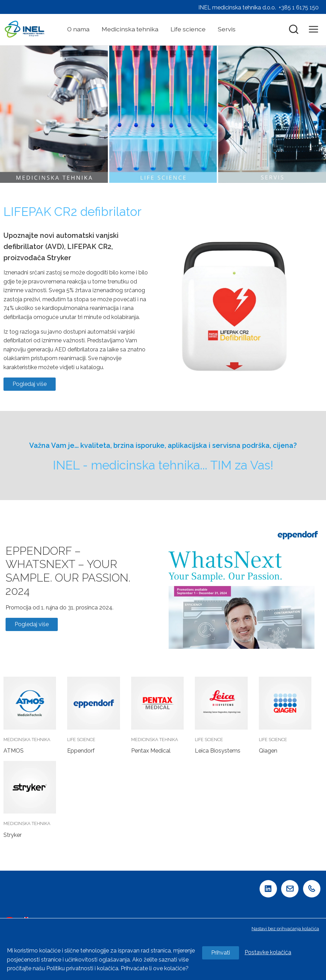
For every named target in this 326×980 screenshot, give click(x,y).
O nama (78, 29)
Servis (227, 29)
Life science (188, 29)
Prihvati (221, 953)
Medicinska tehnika (130, 29)
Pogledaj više (30, 384)
